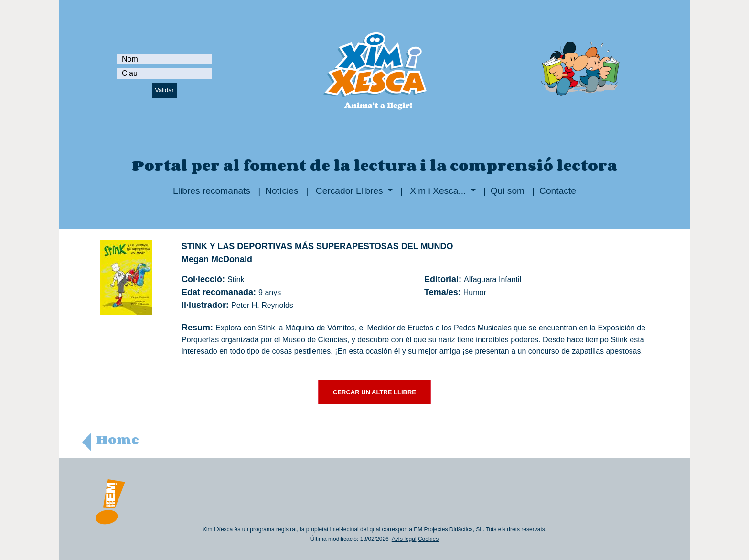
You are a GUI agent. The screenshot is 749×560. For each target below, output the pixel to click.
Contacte (558, 191)
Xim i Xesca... (438, 191)
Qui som (508, 191)
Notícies (282, 191)
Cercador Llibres (349, 191)
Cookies (428, 539)
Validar (164, 90)
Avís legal (404, 539)
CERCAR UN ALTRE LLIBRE (374, 392)
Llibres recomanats (212, 191)
